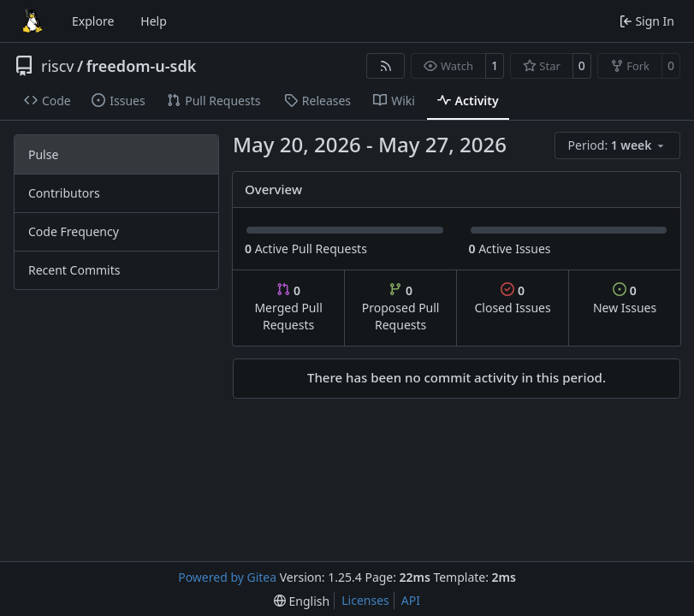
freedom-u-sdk (142, 66)
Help (154, 21)
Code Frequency (74, 231)
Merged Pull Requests (288, 308)
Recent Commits (74, 270)
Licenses (365, 600)
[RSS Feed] (386, 66)
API (411, 600)
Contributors (64, 193)
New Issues (625, 299)
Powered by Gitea (227, 577)
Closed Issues (512, 299)
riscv (57, 66)
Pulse (43, 154)
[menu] (617, 145)
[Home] (33, 21)
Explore (93, 21)
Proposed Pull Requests (401, 308)
